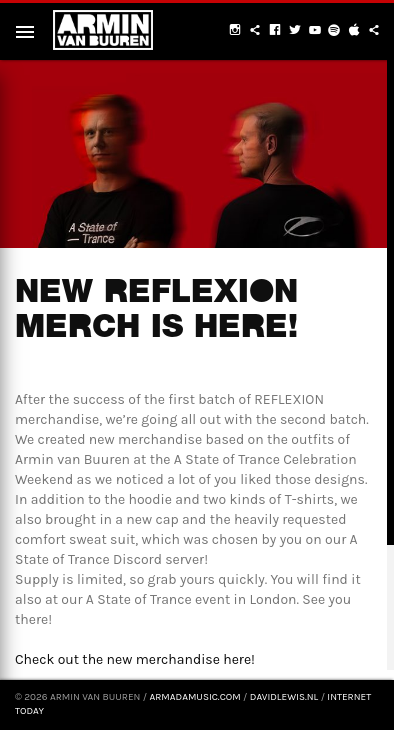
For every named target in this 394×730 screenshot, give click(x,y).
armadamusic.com (194, 697)
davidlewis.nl (284, 697)
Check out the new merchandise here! (135, 659)
